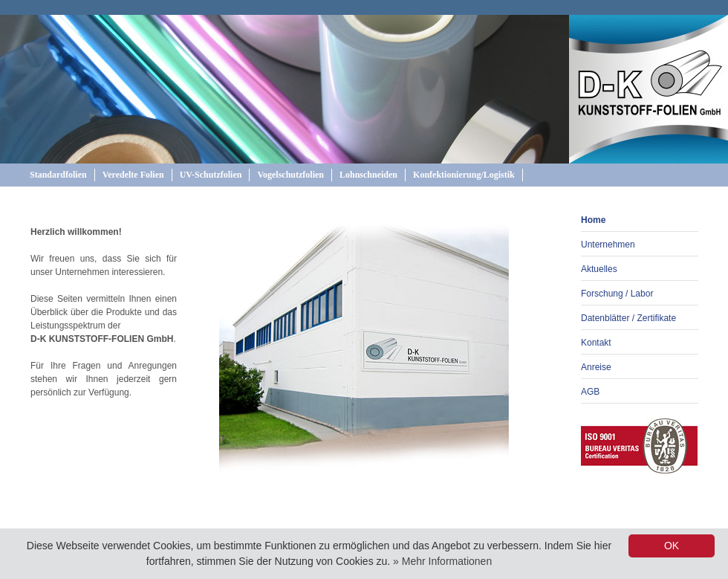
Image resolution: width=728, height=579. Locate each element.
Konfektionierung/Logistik (464, 175)
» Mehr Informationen (442, 561)
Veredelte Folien (133, 175)
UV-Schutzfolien (211, 175)
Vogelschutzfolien (290, 175)
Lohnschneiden (368, 175)
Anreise (596, 367)
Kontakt (596, 343)
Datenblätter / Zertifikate (628, 318)
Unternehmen (608, 245)
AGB (590, 392)
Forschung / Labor (617, 294)
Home (593, 220)
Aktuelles (599, 269)
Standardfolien (58, 175)
